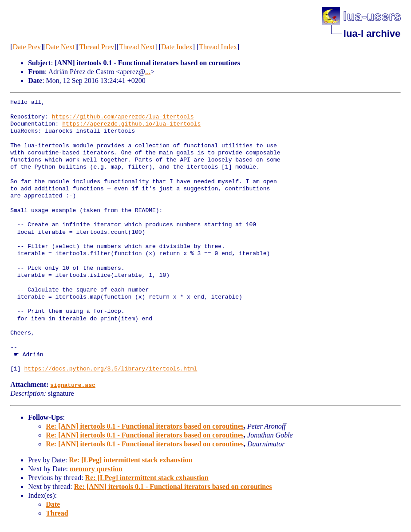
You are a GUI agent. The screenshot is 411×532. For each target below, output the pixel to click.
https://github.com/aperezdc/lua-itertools (123, 117)
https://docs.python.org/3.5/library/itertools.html (111, 369)
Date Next (60, 47)
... (148, 72)
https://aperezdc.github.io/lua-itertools (131, 124)
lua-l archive (372, 33)
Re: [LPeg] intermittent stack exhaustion (130, 460)
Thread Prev (97, 47)
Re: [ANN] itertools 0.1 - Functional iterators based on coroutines (145, 426)
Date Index (177, 47)
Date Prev (27, 47)
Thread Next (137, 47)
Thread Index (218, 47)
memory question (96, 469)
